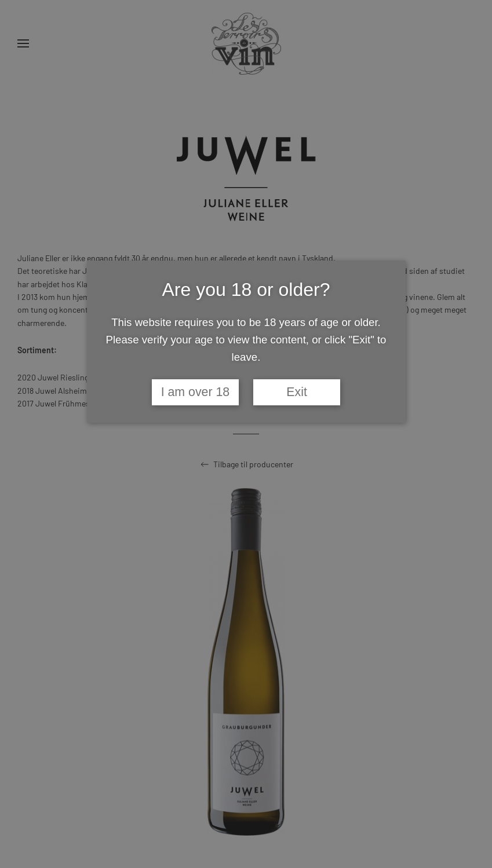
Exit (297, 392)
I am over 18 (196, 392)
